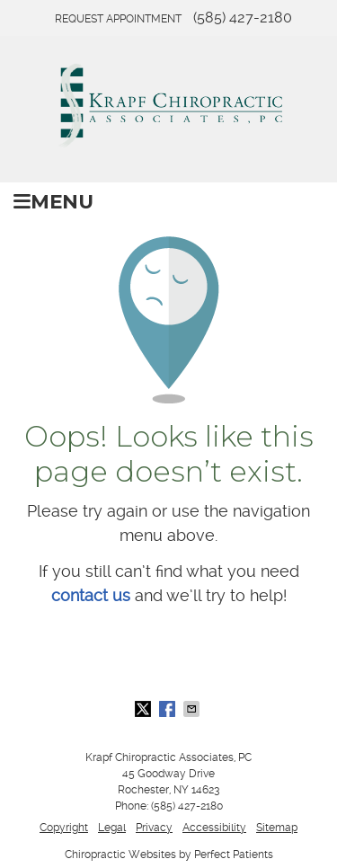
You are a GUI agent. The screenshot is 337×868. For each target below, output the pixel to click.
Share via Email (193, 709)
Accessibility (214, 828)
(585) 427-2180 (243, 18)
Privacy (154, 828)
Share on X (145, 709)
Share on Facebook (169, 709)
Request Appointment (118, 19)
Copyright (64, 828)
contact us (91, 595)
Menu (53, 201)
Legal (112, 828)
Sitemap (277, 828)
